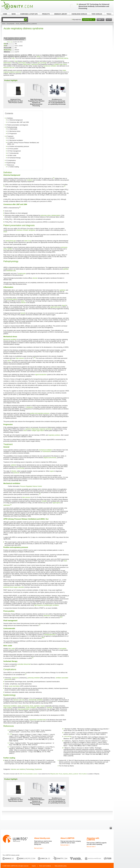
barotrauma (15, 678)
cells (14, 271)
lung (13, 58)
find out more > (39, 848)
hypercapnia (56, 503)
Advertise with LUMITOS (93, 839)
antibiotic (13, 465)
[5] (11, 360)
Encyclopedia (11, 24)
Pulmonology (30, 769)
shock (5, 232)
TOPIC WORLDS (97, 14)
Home (4, 24)
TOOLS (109, 14)
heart (65, 561)
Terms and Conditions (45, 866)
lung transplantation (24, 709)
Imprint (34, 866)
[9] (42, 638)
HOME (5, 14)
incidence (30, 180)
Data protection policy (61, 866)
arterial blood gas (11, 241)
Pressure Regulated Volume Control (31, 486)
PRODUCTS (46, 14)
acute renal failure (14, 686)
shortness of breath (22, 230)
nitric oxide (11, 649)
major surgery (7, 708)
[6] (40, 494)
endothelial (9, 271)
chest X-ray (28, 241)
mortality (44, 501)
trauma (43, 706)
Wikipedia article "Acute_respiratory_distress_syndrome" (64, 774)
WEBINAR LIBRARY (61, 14)
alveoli (64, 305)
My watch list (77, 20)
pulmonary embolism (34, 678)
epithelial (66, 269)
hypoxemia (35, 64)
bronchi (23, 313)
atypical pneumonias (50, 458)
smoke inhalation (31, 708)
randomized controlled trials (37, 720)
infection (14, 471)
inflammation (7, 63)
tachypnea (32, 230)
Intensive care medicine (18, 769)
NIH (9, 361)
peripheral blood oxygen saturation (14, 587)
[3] (65, 186)
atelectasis (7, 505)
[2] (4, 186)
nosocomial (21, 468)
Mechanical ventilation (10, 340)
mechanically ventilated (36, 700)
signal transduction (41, 375)
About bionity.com (42, 838)
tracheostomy (47, 451)
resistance (29, 407)
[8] (61, 617)
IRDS (38, 57)
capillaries (62, 290)
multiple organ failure (61, 64)
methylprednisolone (50, 635)
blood (23, 301)
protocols (17, 473)
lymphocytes (22, 274)
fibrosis (24, 303)
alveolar (35, 278)
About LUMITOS (67, 838)
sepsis (52, 471)
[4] (35, 358)
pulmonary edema (63, 58)
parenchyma (22, 63)
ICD (5, 44)
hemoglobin (63, 649)
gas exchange (42, 63)
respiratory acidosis (54, 435)
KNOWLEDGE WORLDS (79, 14)
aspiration (37, 706)
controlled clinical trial (24, 664)
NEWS (14, 14)
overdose (49, 708)
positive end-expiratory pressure (40, 413)
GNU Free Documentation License (29, 774)
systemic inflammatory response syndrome (39, 429)
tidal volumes (20, 358)
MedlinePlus (7, 50)
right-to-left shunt (55, 307)
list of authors (84, 774)
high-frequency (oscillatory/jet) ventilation (46, 605)
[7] (11, 505)
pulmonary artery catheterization (50, 215)
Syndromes (39, 769)
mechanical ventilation (50, 66)
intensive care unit (9, 68)
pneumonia (25, 706)
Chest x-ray (10, 42)
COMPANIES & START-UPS (29, 14)
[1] (54, 178)
